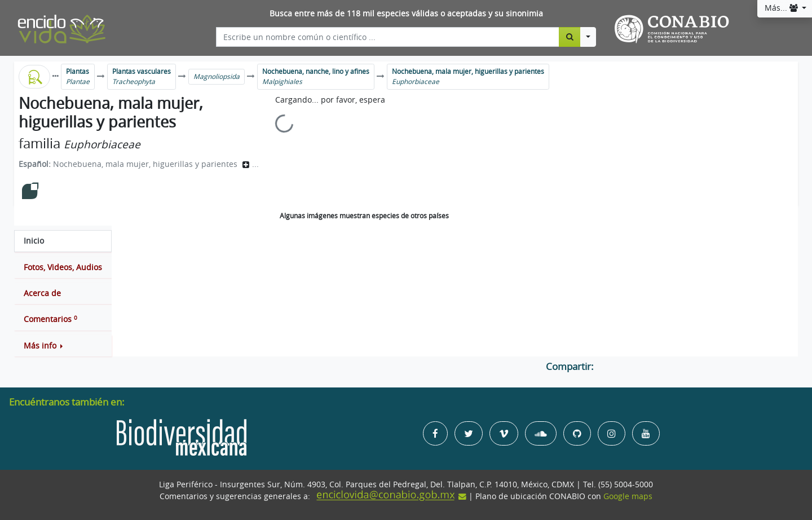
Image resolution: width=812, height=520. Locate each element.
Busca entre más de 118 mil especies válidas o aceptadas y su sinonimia (406, 14)
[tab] (63, 241)
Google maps (628, 496)
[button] (63, 346)
